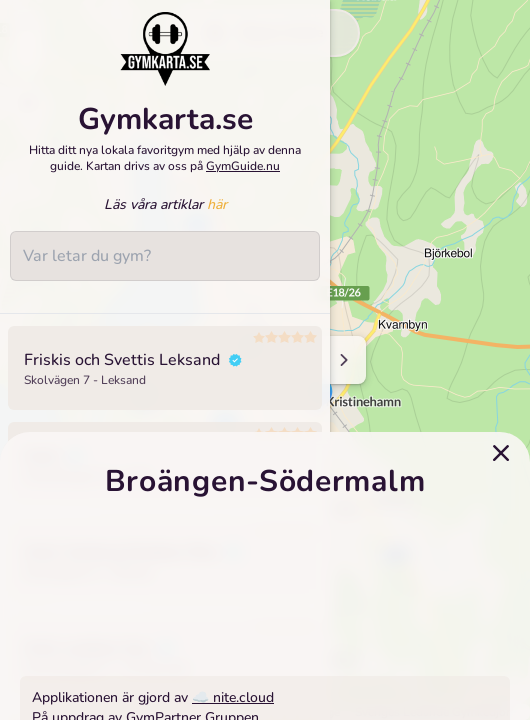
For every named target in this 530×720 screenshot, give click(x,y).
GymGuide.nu (243, 166)
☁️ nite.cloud (233, 697)
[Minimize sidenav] (342, 360)
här (217, 204)
